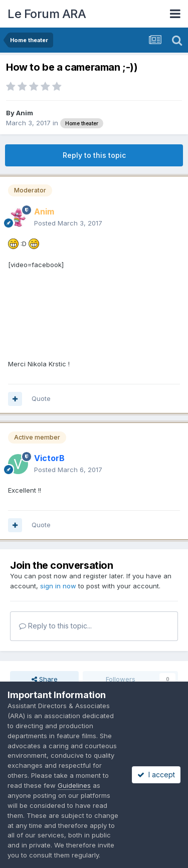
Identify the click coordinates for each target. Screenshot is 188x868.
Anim (25, 113)
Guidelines (74, 785)
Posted (68, 223)
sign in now (58, 586)
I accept (156, 775)
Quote (41, 398)
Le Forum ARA (47, 14)
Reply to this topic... (55, 626)
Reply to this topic (94, 155)
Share (45, 679)
